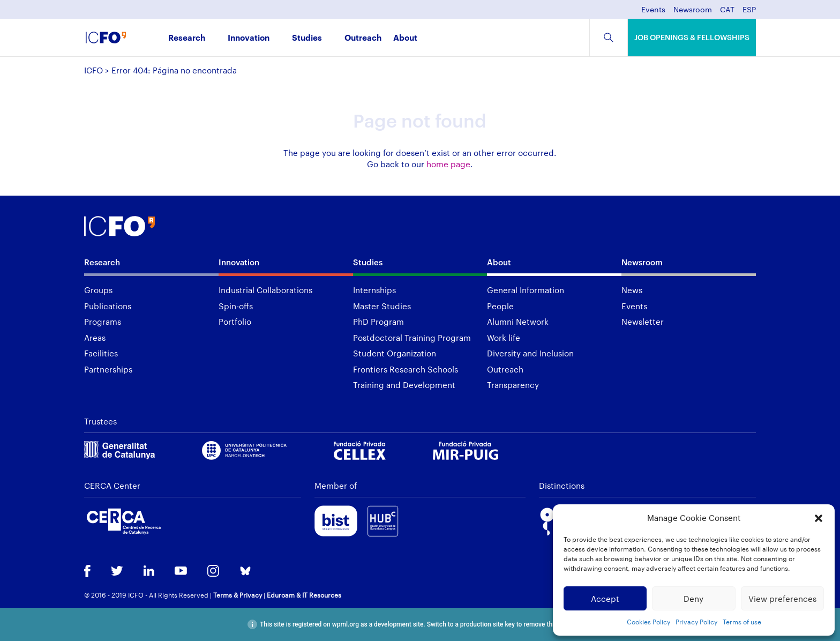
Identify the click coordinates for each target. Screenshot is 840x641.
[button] (819, 518)
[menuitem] (727, 13)
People (500, 306)
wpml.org (346, 624)
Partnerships (108, 369)
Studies (307, 38)
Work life (504, 338)
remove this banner (551, 624)
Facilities (101, 353)
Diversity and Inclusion (530, 353)
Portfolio (235, 322)
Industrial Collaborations (265, 290)
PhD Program (378, 322)
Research (187, 38)
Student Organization (395, 353)
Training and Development (404, 385)
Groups (98, 290)
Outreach (363, 38)
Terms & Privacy (238, 595)
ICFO (93, 70)
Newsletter (643, 322)
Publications (108, 306)
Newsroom (693, 10)
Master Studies (382, 306)
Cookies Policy (648, 622)
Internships (374, 290)
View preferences (782, 599)
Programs (103, 322)
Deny (693, 599)
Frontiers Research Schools (406, 369)
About (405, 38)
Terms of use (742, 622)
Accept (605, 599)
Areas (95, 338)
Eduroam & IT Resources (304, 595)
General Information (526, 290)
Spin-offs (236, 306)
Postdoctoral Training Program (412, 338)
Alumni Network (518, 322)
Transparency (513, 385)
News (632, 290)
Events (653, 10)
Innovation (249, 38)
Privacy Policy (696, 622)
